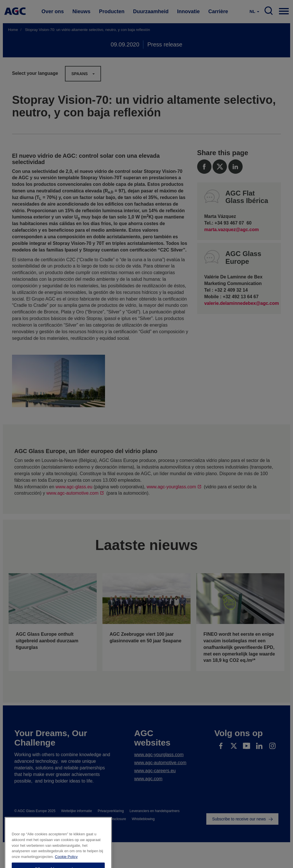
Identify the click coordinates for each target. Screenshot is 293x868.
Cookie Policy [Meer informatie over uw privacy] (66, 866)
